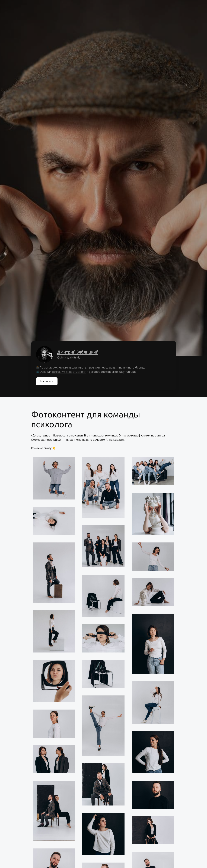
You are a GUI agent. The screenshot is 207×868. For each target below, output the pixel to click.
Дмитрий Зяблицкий (78, 352)
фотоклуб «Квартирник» (69, 372)
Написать (47, 382)
